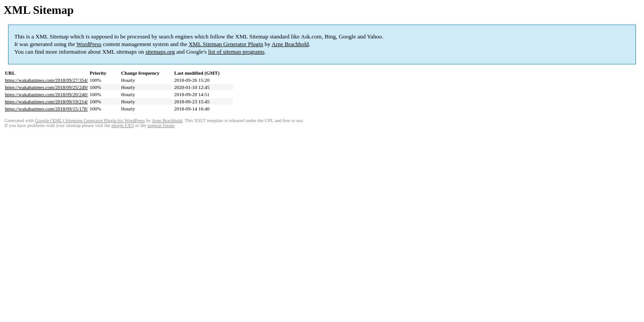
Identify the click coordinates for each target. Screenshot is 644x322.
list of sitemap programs (236, 52)
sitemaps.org (160, 52)
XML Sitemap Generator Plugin (226, 44)
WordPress (89, 44)
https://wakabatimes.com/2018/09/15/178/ (46, 109)
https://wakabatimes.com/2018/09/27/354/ (46, 80)
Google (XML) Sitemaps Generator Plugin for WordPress (90, 121)
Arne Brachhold (290, 44)
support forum (161, 125)
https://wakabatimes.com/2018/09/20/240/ (46, 94)
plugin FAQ (123, 125)
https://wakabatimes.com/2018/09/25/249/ (46, 87)
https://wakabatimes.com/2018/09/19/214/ (46, 102)
